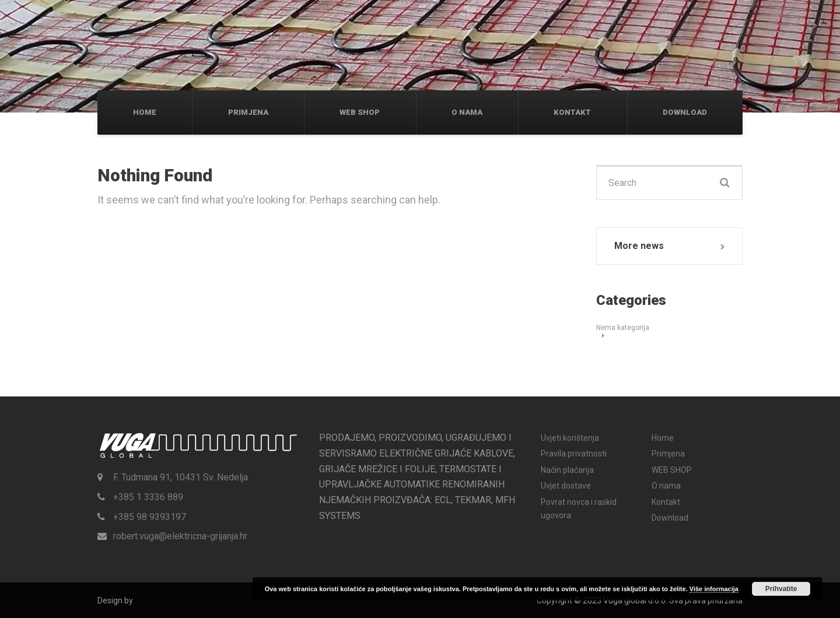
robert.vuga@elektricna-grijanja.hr (180, 536)
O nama (467, 112)
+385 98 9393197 (150, 517)
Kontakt (572, 112)
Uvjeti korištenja (570, 438)
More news (639, 246)
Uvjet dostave (566, 486)
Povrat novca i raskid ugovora (579, 509)
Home (145, 112)
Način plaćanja (567, 470)
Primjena (248, 112)
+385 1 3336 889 (148, 497)
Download (685, 112)
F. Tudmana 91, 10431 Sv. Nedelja (181, 477)
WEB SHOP (360, 112)
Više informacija (714, 589)
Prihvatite (781, 589)
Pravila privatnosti (574, 454)
